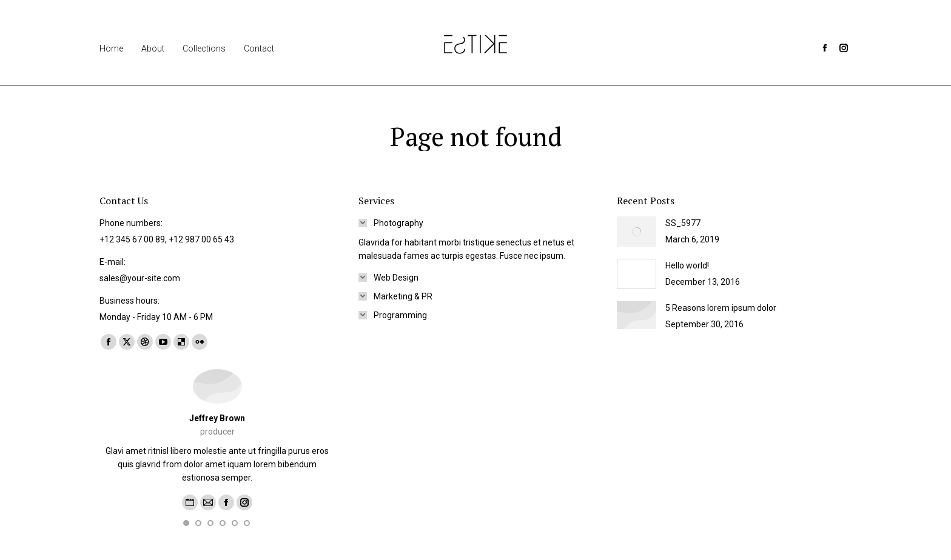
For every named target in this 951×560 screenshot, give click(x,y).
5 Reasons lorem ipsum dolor (721, 308)
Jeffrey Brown (217, 418)
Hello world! (687, 265)
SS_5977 (683, 223)
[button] (186, 523)
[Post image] (637, 232)
